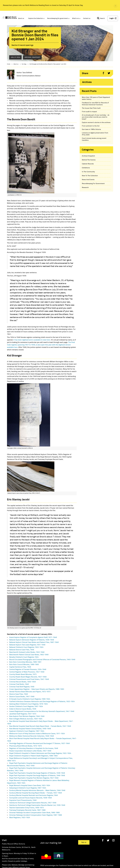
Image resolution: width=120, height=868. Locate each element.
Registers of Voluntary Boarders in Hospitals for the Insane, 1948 (34, 748)
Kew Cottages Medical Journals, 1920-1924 (26, 719)
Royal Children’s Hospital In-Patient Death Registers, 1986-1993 (33, 756)
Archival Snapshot (88, 156)
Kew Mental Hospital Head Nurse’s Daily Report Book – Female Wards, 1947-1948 (40, 726)
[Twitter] (108, 840)
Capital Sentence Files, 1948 (20, 667)
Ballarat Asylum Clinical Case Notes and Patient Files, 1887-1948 (34, 642)
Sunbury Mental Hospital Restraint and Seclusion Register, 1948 (34, 795)
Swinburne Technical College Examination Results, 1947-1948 (33, 803)
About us (16, 64)
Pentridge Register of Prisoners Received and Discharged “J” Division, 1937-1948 (39, 744)
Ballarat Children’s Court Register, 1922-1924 (26, 647)
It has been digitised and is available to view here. (32, 340)
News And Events (88, 180)
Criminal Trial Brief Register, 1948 (22, 687)
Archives (87, 82)
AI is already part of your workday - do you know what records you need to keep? (96, 117)
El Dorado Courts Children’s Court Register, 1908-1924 (30, 699)
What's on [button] (75, 18)
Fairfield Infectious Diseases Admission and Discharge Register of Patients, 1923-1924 (42, 702)
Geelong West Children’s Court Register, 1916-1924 (29, 704)
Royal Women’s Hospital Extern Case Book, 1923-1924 (30, 786)
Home (9, 64)
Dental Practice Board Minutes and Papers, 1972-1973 (30, 692)
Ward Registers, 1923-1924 (20, 818)
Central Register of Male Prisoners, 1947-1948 (27, 672)
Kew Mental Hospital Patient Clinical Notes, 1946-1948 (30, 729)
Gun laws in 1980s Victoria (91, 129)
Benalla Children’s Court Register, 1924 (24, 657)
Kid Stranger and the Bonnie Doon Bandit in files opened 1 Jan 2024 (48, 64)
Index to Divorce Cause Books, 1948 (23, 709)
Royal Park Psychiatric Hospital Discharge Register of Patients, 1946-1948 (37, 776)
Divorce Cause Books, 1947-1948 (22, 697)
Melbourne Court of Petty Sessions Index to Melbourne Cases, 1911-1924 (37, 734)
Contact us (87, 18)
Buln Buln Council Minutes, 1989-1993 (24, 665)
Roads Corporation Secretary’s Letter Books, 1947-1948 (30, 751)
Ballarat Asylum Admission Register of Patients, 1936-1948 (32, 640)
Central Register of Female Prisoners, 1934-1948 (28, 670)
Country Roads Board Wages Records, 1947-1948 (28, 677)
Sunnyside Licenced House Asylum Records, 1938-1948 (30, 798)
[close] (115, 6)
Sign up (84, 842)
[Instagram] (113, 840)
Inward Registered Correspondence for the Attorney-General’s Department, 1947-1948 (42, 711)
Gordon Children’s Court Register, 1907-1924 (26, 707)
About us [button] (21, 18)
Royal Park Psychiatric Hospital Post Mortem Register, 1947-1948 (34, 778)
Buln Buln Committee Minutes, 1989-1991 (25, 662)
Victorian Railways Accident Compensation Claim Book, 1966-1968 (34, 813)
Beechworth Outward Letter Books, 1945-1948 (27, 652)
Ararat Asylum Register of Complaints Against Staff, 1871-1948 (33, 637)
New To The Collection (90, 176)
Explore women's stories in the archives (96, 122)
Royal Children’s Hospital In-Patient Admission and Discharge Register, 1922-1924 (40, 753)
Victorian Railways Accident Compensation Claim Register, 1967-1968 (36, 815)
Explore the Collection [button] (36, 18)
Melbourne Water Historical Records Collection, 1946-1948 (32, 736)
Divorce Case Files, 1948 (19, 694)
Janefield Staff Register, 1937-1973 (23, 714)
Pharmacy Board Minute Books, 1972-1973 (26, 746)
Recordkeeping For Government (93, 184)
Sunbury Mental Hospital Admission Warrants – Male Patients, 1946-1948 (37, 790)
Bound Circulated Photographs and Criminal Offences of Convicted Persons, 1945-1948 (42, 660)
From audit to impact (89, 112)
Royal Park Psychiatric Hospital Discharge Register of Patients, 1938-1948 (37, 773)
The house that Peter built (91, 108)
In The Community (88, 172)
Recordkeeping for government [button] (58, 18)
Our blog (24, 64)
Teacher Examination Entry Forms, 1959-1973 (26, 808)
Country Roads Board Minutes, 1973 (23, 674)
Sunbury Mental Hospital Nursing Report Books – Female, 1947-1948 (36, 793)
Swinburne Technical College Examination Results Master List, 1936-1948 (37, 805)
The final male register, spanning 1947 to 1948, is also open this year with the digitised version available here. (41, 345)
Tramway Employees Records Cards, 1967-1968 (27, 810)
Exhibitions (86, 168)
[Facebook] (103, 840)
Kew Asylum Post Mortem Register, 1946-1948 (27, 716)
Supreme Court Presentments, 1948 (23, 800)
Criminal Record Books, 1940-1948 (22, 682)
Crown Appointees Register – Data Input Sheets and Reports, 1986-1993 (37, 689)
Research (85, 187)
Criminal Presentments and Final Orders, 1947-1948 (29, 679)
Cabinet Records (88, 164)
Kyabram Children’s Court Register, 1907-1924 (27, 731)
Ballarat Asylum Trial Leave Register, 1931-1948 (27, 645)
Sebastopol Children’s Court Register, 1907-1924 (28, 788)
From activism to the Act (91, 126)
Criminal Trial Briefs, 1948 (19, 684)
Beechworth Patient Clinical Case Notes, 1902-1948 (29, 655)
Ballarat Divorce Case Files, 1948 (22, 650)
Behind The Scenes (89, 160)
